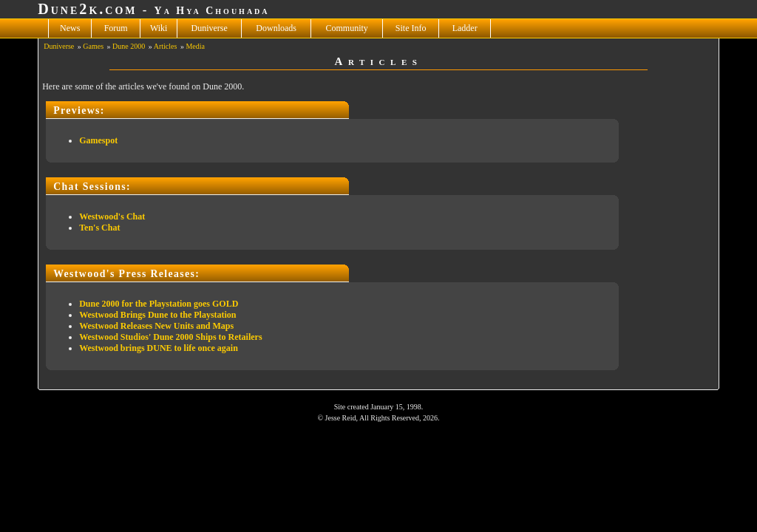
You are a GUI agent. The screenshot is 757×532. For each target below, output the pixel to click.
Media (195, 46)
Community (347, 28)
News (70, 28)
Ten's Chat (99, 228)
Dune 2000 (129, 46)
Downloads (276, 28)
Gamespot (98, 140)
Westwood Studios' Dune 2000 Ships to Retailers (170, 337)
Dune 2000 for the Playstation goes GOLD (159, 304)
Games (93, 46)
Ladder (465, 28)
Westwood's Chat (112, 216)
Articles (166, 46)
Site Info (411, 28)
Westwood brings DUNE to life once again (159, 348)
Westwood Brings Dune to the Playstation (157, 315)
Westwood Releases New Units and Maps (156, 326)
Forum (116, 28)
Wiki (159, 28)
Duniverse (210, 28)
